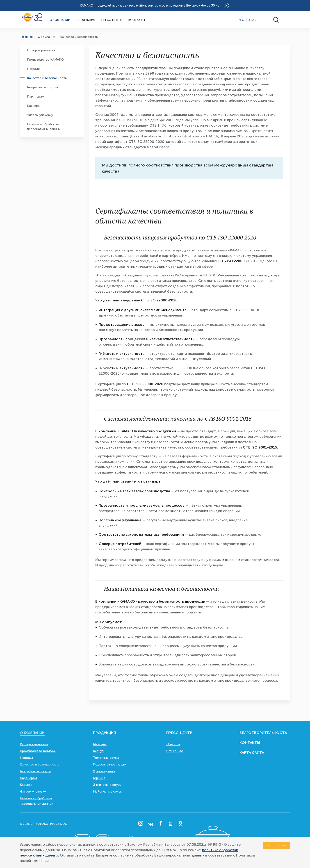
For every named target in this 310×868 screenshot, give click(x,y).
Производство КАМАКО (45, 60)
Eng (252, 20)
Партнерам (36, 97)
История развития (41, 50)
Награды (34, 69)
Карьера (33, 106)
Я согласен (277, 845)
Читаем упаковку (40, 115)
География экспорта (42, 87)
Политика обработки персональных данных (44, 127)
